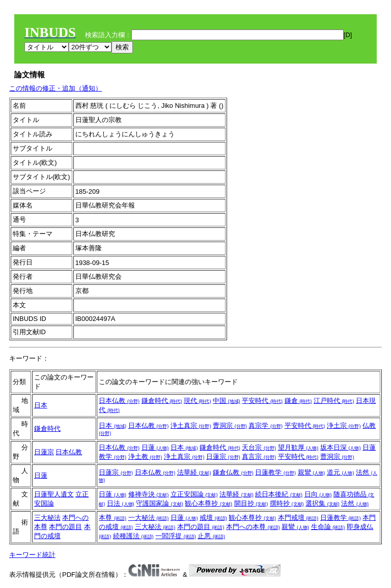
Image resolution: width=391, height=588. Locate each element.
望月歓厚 (298, 447)
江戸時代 (334, 401)
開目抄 (251, 503)
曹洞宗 (230, 425)
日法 (121, 503)
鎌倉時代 (162, 401)
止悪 (211, 536)
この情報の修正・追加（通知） (55, 88)
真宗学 (266, 425)
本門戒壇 (298, 518)
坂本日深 (341, 447)
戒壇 (213, 518)
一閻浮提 (176, 536)
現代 (198, 401)
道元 (341, 472)
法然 (355, 503)
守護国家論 (160, 503)
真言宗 (259, 457)
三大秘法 (47, 518)
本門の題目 (65, 527)
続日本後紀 (279, 494)
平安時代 (262, 401)
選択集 (323, 503)
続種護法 (133, 536)
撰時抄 (287, 503)
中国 (227, 401)
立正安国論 (194, 494)
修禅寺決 (149, 494)
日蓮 (155, 447)
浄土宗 (344, 425)
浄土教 (145, 457)
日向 (318, 494)
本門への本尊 (253, 527)
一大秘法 (149, 518)
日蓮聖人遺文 (54, 494)
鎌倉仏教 (233, 472)
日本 (41, 405)
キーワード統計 (32, 555)
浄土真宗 (191, 425)
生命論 (328, 527)
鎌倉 (298, 401)
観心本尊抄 (208, 503)
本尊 (113, 518)
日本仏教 (119, 401)
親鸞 (312, 472)
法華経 (194, 472)
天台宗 (259, 447)
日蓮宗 (44, 452)
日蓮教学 (275, 472)
